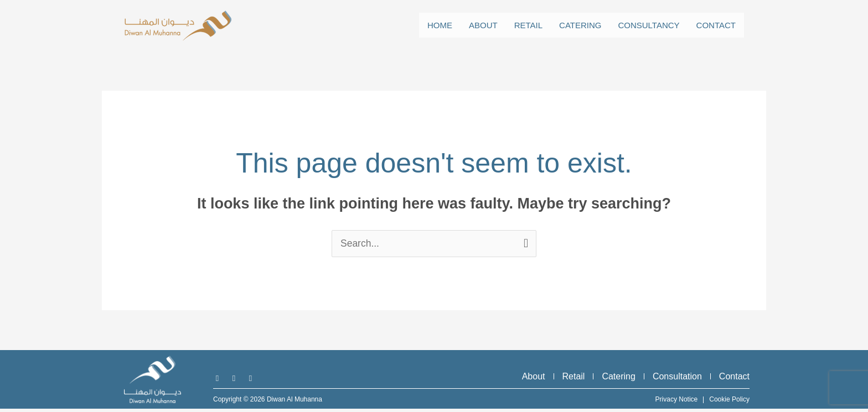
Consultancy (649, 25)
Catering (580, 25)
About (483, 25)
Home (440, 25)
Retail (528, 25)
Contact (716, 25)
